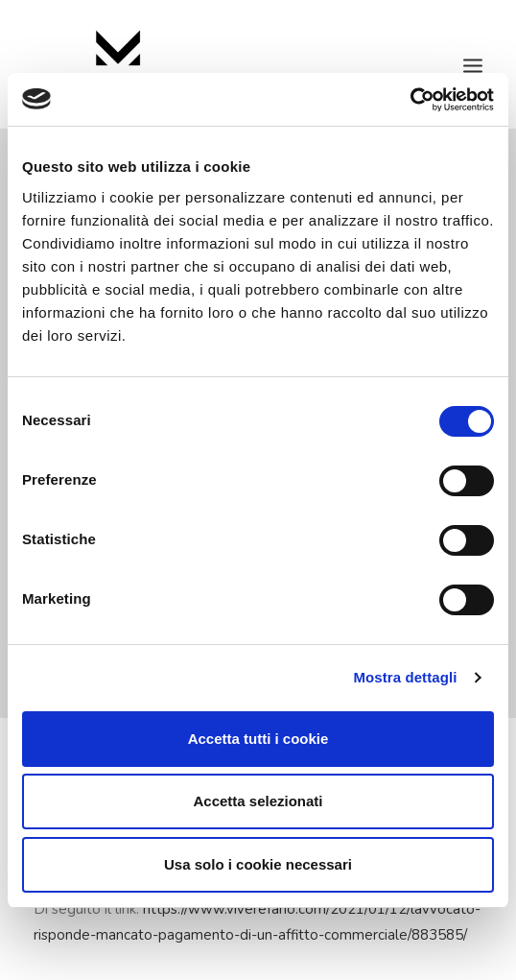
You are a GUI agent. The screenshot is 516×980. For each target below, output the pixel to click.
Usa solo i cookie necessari (258, 864)
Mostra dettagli (405, 677)
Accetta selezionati (258, 801)
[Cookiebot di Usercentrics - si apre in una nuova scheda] (410, 100)
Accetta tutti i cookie (258, 739)
